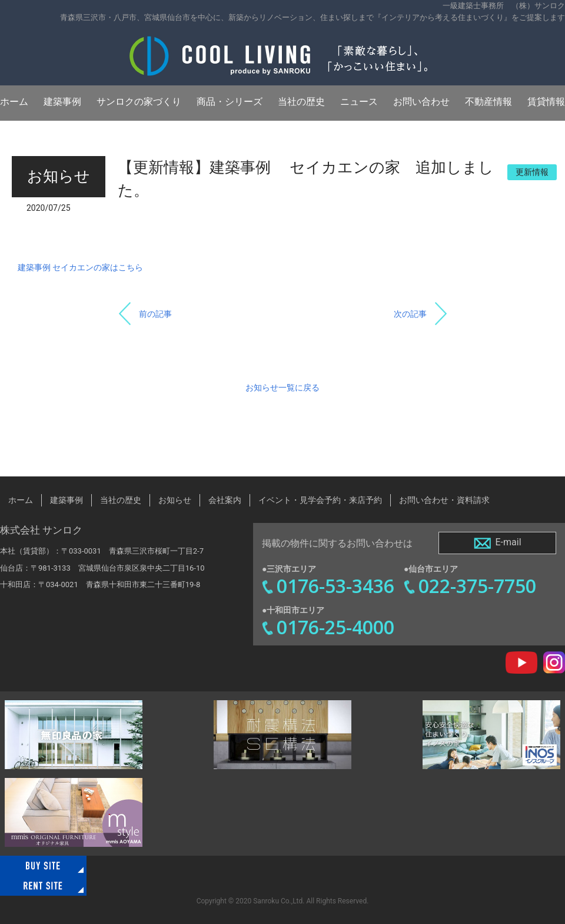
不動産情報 (488, 102)
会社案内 (225, 500)
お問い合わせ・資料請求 (444, 500)
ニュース (359, 102)
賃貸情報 (546, 102)
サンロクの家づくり (139, 102)
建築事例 (62, 102)
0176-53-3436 (335, 586)
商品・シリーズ (230, 102)
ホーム (14, 102)
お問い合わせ (421, 102)
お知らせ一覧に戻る (282, 388)
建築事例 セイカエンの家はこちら (80, 267)
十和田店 (15, 584)
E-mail (497, 543)
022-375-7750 (477, 586)
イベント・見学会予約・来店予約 (320, 500)
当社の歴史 (301, 102)
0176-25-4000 (335, 627)
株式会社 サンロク (41, 530)
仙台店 (11, 568)
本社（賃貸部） (27, 551)
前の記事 (155, 314)
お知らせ (175, 500)
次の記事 (410, 314)
